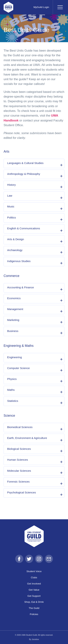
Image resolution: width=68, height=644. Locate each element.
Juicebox (35, 639)
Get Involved (34, 584)
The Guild (34, 608)
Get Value (34, 590)
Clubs (34, 577)
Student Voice (34, 571)
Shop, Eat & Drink (34, 602)
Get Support (34, 596)
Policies (34, 614)
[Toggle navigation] (60, 7)
